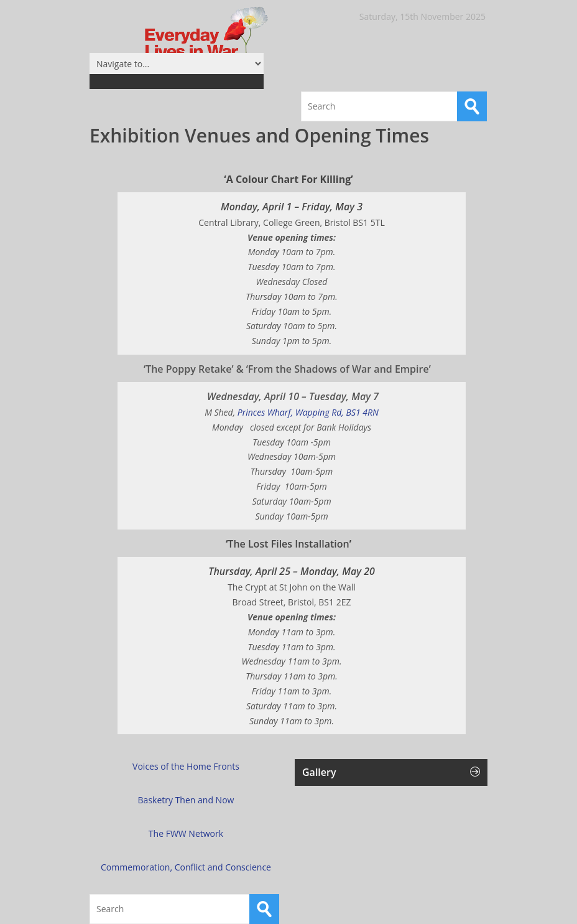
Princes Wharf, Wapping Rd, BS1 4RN (292, 412)
